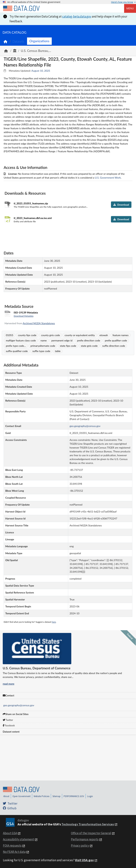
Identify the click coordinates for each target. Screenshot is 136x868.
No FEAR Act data (14, 852)
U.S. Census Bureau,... (36, 51)
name (44, 340)
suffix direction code (114, 346)
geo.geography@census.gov (19, 705)
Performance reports (85, 839)
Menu (130, 8)
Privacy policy (80, 846)
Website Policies (41, 796)
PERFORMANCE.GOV (74, 796)
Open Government (21, 796)
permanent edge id (62, 340)
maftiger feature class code (21, 340)
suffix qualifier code (17, 351)
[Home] (21, 8)
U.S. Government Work (108, 178)
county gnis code (51, 335)
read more (8, 684)
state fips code (68, 346)
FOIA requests (12, 846)
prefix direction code (89, 340)
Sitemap (56, 796)
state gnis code (89, 346)
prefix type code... (16, 346)
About (6, 796)
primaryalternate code (43, 346)
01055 (10, 335)
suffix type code (41, 351)
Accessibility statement (18, 839)
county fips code (27, 335)
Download (121, 205)
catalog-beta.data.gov (77, 16)
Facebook (9, 725)
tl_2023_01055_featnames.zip (31, 203)
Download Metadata (24, 316)
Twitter (8, 720)
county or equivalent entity (80, 335)
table (58, 351)
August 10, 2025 (41, 71)
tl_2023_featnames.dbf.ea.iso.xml (33, 218)
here (54, 622)
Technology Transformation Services (88, 824)
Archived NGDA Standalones (39, 323)
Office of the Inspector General (91, 833)
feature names (121, 335)
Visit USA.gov (84, 860)
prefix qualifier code (116, 340)
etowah (104, 335)
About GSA (10, 833)
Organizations (39, 41)
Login (90, 796)
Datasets (18, 41)
